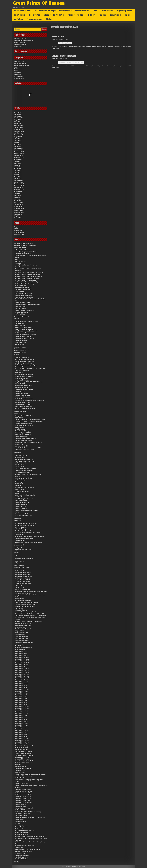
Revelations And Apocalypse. (24, 389)
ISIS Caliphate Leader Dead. (23, 293)
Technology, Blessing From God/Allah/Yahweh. (29, 537)
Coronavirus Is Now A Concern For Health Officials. (31, 591)
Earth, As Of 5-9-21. (21, 463)
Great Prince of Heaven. (85, 47)
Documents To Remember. (23, 601)
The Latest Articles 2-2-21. (23, 789)
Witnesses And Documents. (23, 851)
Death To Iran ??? (20, 261)
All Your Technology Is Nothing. (25, 525)
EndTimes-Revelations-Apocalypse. (26, 365)
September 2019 (19, 212)
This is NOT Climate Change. (24, 440)
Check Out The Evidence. (23, 589)
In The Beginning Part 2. (22, 633)
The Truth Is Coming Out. (23, 814)
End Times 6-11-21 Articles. (23, 363)
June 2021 (17, 173)
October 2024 (18, 118)
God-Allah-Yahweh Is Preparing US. (45, 11)
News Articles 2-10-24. (22, 684)
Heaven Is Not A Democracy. (24, 327)
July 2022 (17, 161)
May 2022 (17, 165)
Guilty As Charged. (21, 480)
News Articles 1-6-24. (21, 655)
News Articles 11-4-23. (22, 674)
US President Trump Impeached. (25, 846)
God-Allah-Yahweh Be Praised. (23, 11)
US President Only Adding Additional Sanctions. (30, 836)
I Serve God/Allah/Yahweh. (23, 290)
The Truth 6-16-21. (20, 810)
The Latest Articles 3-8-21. (23, 793)
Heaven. (95, 11)
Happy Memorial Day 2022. (23, 623)
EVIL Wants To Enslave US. (23, 472)
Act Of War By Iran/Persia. (23, 254)
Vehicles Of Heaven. (21, 342)
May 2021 (17, 175)
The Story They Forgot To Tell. (24, 808)
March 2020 (18, 201)
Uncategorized (125, 47)
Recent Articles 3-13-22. (22, 757)
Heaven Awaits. (19, 427)
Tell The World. (19, 778)
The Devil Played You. (21, 504)
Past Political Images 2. (22, 750)
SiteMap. (49, 19)
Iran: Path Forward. (108, 11)
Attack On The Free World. (23, 584)
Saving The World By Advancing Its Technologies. (30, 774)
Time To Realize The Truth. (23, 405)
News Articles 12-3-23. (22, 680)
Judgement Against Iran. (125, 11)
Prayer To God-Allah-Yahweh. (24, 755)
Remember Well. (20, 770)
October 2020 (18, 188)
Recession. (18, 765)
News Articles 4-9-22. (21, 699)
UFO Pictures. (19, 825)
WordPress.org (19, 234)
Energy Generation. (21, 527)
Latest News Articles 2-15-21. (24, 642)
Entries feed (18, 231)
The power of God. (20, 306)
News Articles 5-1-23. (21, 702)
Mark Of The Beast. (21, 646)
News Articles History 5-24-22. (24, 746)
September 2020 (19, 190)
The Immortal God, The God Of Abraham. (27, 305)
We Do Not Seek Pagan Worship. (25, 408)
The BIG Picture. (20, 540)
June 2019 (17, 218)
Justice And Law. (20, 489)
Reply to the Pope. (59, 15)
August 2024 (18, 120)
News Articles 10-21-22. (22, 663)
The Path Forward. (20, 804)
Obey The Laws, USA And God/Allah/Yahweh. (29, 382)
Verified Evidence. (20, 314)
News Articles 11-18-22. (22, 672)
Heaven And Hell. (20, 325)
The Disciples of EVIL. (22, 393)
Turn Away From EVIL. (22, 514)
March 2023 (18, 146)
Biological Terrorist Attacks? (24, 416)
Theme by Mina (82, 866)
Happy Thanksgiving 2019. (23, 288)
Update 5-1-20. (19, 829)
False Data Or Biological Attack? (25, 606)
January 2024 (18, 127)
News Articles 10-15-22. (22, 661)
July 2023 (17, 139)
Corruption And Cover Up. (23, 593)
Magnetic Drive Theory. (22, 431)
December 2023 (19, 129)
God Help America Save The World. (26, 265)
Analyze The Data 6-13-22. (23, 580)
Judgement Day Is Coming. (23, 295)
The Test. (18, 512)
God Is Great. (19, 267)
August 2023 (18, 137)
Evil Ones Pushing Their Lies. (24, 471)
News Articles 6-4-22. (21, 723)
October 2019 (18, 210)
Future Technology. (21, 529)
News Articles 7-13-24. (22, 729)
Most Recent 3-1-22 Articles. (23, 648)
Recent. (17, 493)
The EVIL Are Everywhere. (23, 397)
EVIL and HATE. (20, 467)
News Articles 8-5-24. (21, 735)
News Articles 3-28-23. (22, 689)
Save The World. (18, 19)
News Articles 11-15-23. (22, 670)
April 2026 (17, 112)
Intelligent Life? (20, 548)
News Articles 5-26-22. (22, 704)
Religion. (46, 15)
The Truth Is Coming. (21, 816)
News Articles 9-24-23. (22, 742)
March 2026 (18, 114)
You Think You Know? (22, 857)
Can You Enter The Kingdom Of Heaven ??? (28, 322)
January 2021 (18, 182)
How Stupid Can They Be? (23, 531)
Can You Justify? (20, 587)
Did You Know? (19, 599)
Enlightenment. (19, 323)
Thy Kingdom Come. (21, 340)
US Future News (19, 78)
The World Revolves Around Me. (25, 339)
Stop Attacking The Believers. (24, 499)
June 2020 (17, 195)
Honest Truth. (19, 484)
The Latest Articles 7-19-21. (23, 799)
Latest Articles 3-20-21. (22, 636)
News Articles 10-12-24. (22, 657)
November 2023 (19, 131)
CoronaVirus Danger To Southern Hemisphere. (29, 422)
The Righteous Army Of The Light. (25, 335)
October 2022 (18, 156)
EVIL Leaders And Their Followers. (26, 469)
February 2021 (19, 180)
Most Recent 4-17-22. (21, 378)
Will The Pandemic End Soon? (24, 450)
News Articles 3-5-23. (21, 691)
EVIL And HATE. (20, 465)
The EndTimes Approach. (23, 395)
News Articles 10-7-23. (22, 667)
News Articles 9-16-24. (22, 738)
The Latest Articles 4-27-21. (23, 795)
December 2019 (19, 207)
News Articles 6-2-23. (21, 716)
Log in (16, 229)
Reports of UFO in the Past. (23, 550)
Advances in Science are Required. (26, 523)
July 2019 (17, 216)
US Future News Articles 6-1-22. (25, 831)
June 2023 (17, 141)
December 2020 (19, 184)
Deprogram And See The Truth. (24, 461)
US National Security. (21, 834)
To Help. (17, 823)
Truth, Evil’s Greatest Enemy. (24, 406)
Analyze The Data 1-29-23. (23, 572)
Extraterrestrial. (116, 15)
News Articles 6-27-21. (22, 719)
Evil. (16, 555)
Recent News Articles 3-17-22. (24, 761)
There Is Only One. (21, 308)
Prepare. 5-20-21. (20, 384)
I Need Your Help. (20, 429)
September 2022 (19, 158)
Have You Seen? (20, 627)
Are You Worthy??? (21, 455)
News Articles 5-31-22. (22, 708)
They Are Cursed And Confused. (25, 310)
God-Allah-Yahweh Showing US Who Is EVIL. (29, 621)
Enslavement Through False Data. (25, 604)
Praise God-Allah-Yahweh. (23, 753)
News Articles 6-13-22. (22, 710)
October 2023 (18, 133)
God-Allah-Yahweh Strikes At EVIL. (64, 56)
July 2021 (17, 171)
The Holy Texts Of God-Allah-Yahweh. (26, 510)
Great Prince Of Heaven (41, 3)
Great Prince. (19, 372)
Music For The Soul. (34, 15)
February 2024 (19, 125)
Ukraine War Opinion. (21, 827)
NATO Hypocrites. (20, 650)
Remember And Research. (23, 768)
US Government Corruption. (24, 558)
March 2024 (18, 124)
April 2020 (17, 199)
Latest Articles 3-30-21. (22, 638)
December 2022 (19, 152)
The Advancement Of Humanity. (25, 538)
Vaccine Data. (19, 848)
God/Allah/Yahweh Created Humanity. (26, 282)
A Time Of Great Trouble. (22, 250)
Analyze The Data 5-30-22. (23, 578)
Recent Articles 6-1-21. (22, 759)
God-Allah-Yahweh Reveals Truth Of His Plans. (29, 273)
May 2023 (17, 142)
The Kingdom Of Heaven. (22, 333)
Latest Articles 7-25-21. (22, 640)
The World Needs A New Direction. (25, 438)
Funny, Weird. (19, 608)
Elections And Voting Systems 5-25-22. (27, 603)
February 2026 (19, 116)
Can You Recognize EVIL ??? (24, 459)
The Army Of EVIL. (20, 391)
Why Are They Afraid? (22, 446)
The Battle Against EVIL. (22, 503)
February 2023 (19, 148)
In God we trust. (20, 291)
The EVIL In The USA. (21, 784)
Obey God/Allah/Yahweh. (22, 380)
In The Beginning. (20, 635)
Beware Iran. (19, 586)
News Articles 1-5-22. (21, 653)
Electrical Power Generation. (24, 423)
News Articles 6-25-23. (22, 718)
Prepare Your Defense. (22, 491)
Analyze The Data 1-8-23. (22, 574)
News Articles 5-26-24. (22, 706)
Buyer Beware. (19, 418)
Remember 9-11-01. (21, 767)
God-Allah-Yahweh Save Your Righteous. (27, 274)
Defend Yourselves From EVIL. (24, 361)
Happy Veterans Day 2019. (23, 625)
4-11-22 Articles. (20, 570)
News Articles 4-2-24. (21, 695)
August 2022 (18, 159)
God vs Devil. (19, 367)
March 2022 (18, 169)
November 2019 (19, 208)
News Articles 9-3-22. (21, 744)
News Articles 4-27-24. (22, 697)
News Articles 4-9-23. (21, 701)
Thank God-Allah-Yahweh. (23, 303)
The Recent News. (58, 37)
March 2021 (18, 178)
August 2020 (18, 191)
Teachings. (81, 15)
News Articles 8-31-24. (22, 733)
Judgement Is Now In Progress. (25, 488)
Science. (70, 15)
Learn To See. (19, 644)
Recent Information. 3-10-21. (24, 386)
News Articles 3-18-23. (22, 685)
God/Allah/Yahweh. (65, 11)
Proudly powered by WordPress (69, 866)
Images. (128, 15)
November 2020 (19, 186)
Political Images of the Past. (23, 751)
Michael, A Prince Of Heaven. (24, 329)
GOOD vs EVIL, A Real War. (23, 478)
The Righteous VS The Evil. (23, 337)
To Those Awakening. (21, 312)
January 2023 (18, 150)
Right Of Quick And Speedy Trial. (25, 495)
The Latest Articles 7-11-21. (23, 797)
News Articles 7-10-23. (22, 727)
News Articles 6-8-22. (21, 725)
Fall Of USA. (18, 263)
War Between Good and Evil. (24, 516)
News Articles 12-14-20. (22, 676)
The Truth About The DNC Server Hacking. (28, 812)
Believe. (17, 259)
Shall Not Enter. (20, 497)
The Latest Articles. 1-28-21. (23, 802)
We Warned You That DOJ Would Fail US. (27, 850)
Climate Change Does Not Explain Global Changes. (31, 420)
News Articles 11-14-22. (22, 669)
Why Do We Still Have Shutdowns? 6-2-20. (28, 448)
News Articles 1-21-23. (22, 652)
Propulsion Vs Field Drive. (23, 435)
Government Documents (82, 11)
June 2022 (17, 163)
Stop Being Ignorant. (21, 501)
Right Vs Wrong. (20, 772)
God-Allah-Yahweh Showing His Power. (27, 278)
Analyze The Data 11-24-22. (23, 576)
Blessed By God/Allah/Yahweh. (24, 359)
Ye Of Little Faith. (20, 853)
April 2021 (17, 176)
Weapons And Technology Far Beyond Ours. (29, 542)
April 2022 (17, 167)
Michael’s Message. (19, 15)
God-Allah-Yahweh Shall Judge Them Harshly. (29, 276)
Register (17, 227)
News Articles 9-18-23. (22, 740)
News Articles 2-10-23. (22, 682)
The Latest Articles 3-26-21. (23, 791)
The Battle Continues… (22, 437)
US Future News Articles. (34, 19)
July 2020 (17, 193)
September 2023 (19, 135)
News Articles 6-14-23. (22, 712)
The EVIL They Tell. (21, 508)
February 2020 (19, 203)
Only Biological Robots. (22, 748)
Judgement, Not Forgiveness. (24, 297)
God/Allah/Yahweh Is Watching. (24, 284)
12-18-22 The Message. (22, 357)
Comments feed (19, 232)
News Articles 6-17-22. (22, 714)
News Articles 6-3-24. (21, 721)
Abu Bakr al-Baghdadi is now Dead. (26, 252)
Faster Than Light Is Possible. (24, 425)
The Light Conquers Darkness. (24, 399)
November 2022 (19, 154)
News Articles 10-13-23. (22, 659)
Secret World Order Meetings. (24, 776)
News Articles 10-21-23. (22, 665)
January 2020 (18, 205)
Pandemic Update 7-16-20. (23, 433)
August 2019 (18, 214)
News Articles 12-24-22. (22, 678)
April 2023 (17, 144)
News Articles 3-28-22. (22, 687)
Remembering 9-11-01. (22, 388)
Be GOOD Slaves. (20, 457)
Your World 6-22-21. (21, 859)
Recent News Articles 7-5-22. (24, 763)
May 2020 (17, 197)
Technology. (92, 15)
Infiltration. (18, 486)
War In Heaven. (19, 344)
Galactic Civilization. (21, 610)
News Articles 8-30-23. (22, 731)
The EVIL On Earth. (21, 506)
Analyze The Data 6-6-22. (22, 582)
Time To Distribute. (21, 821)
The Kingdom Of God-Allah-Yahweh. (26, 331)
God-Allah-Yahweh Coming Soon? (25, 612)
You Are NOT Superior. (22, 855)
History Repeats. (20, 482)
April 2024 (17, 122)
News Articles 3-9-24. (21, 693)
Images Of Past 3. (20, 631)
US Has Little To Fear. (21, 833)
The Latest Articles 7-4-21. (23, 800)
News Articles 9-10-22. (22, 736)
